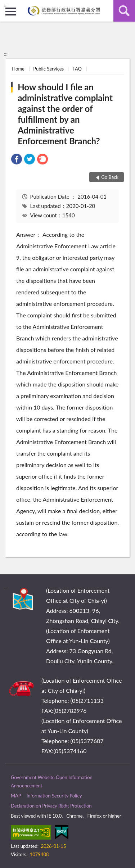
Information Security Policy (54, 796)
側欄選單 (11, 12)
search (124, 11)
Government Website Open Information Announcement (52, 781)
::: (6, 5)
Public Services (48, 69)
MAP (16, 796)
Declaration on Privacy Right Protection (51, 806)
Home (18, 69)
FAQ (77, 69)
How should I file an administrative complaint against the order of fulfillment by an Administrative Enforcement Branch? (65, 114)
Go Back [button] (110, 177)
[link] (17, 160)
